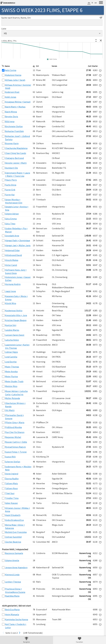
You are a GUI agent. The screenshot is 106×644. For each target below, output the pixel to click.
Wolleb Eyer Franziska (16, 532)
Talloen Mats (11, 483)
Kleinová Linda (12, 575)
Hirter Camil (11, 265)
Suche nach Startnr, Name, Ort (52, 18)
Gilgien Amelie (12, 560)
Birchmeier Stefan (14, 126)
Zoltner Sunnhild (13, 537)
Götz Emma (11, 219)
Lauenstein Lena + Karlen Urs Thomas (17, 346)
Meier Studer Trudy (14, 381)
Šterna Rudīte (12, 479)
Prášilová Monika (13, 427)
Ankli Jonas (11, 97)
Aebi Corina (11, 70)
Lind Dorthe (11, 362)
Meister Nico (11, 386)
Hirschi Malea (12, 260)
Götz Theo (10, 224)
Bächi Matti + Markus (15, 107)
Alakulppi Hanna (13, 75)
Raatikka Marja (12, 596)
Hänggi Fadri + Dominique (18, 240)
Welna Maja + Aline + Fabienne (15, 526)
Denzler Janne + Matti (16, 163)
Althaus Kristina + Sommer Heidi (18, 87)
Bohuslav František (14, 131)
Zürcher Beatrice (13, 542)
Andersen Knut (12, 92)
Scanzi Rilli (10, 457)
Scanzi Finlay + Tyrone (16, 452)
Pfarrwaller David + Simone (14, 417)
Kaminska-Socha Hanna (17, 619)
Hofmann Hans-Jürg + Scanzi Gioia (16, 271)
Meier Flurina (11, 376)
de (89, 3)
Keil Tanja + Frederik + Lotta (16, 626)
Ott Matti (10, 410)
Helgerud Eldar (12, 250)
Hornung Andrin (13, 284)
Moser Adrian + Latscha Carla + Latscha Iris (16, 393)
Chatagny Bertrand (14, 158)
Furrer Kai (10, 195)
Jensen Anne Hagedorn (16, 567)
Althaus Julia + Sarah (15, 80)
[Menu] (101, 3)
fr (92, 3)
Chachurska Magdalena (16, 148)
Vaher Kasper (11, 503)
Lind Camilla (11, 357)
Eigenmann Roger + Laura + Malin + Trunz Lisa (18, 174)
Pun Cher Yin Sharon (15, 432)
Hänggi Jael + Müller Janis (18, 245)
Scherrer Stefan (13, 462)
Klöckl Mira (11, 303)
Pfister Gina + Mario (15, 422)
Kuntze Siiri (11, 325)
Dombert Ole (11, 168)
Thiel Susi (10, 493)
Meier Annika (11, 371)
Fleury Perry (11, 180)
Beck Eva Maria (12, 609)
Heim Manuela (12, 614)
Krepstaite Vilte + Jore (16, 315)
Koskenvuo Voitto (14, 310)
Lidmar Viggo (11, 352)
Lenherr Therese (13, 582)
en (96, 3)
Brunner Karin (12, 143)
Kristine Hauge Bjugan (16, 320)
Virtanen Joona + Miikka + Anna (18, 510)
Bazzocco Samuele (14, 553)
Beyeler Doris (12, 116)
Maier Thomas (12, 367)
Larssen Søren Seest (15, 335)
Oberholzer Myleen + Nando (15, 405)
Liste (4, 29)
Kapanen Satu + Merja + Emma (16, 298)
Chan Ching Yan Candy (16, 153)
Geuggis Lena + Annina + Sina (17, 208)
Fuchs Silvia (11, 185)
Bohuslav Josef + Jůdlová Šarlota (17, 138)
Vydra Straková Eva (14, 520)
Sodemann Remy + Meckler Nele (18, 468)
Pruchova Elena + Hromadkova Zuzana (15, 590)
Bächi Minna (11, 112)
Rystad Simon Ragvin (15, 447)
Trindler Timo (12, 498)
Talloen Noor (11, 488)
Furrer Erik (10, 190)
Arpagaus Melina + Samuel (18, 102)
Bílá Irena (10, 121)
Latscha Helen (12, 340)
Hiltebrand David (13, 255)
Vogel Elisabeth (13, 515)
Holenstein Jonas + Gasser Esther (18, 279)
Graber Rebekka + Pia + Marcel (16, 230)
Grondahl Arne (12, 236)
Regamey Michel (13, 437)
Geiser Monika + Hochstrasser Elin (14, 201)
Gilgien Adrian (12, 214)
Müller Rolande (13, 398)
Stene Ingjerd (12, 474)
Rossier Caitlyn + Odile (16, 442)
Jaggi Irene (10, 291)
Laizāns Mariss (12, 330)
